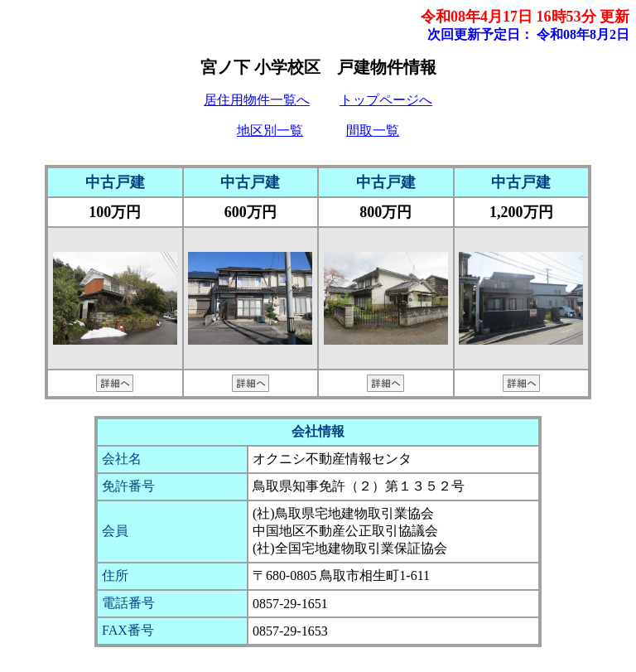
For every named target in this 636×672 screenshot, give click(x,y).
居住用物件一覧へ (257, 100)
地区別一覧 (270, 131)
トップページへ (386, 100)
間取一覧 (373, 131)
